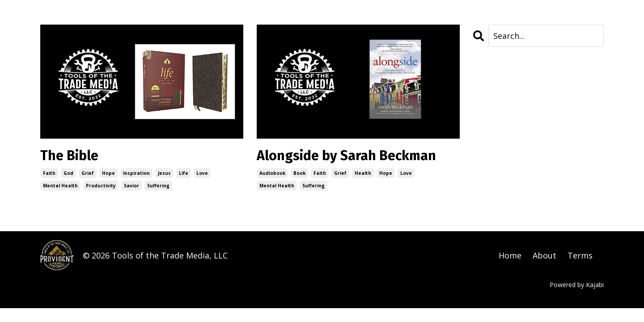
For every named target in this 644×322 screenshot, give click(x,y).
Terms (580, 255)
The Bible (69, 156)
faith (49, 173)
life (184, 173)
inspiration (136, 173)
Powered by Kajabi (577, 285)
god (68, 173)
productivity (101, 186)
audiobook (272, 173)
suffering (158, 186)
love (202, 173)
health (363, 173)
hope (108, 173)
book (299, 173)
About (544, 255)
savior (131, 186)
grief (88, 173)
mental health (60, 186)
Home (510, 255)
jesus (164, 173)
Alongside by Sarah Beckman (346, 156)
